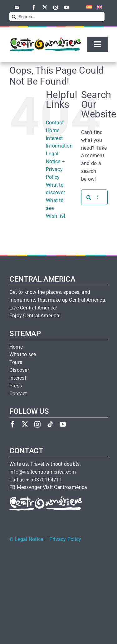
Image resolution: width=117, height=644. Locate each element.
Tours (16, 362)
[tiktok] (50, 424)
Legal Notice (29, 539)
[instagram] (56, 7)
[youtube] (67, 7)
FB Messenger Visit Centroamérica (48, 487)
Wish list (56, 216)
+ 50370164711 (44, 480)
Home (53, 130)
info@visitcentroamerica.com (43, 472)
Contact (55, 123)
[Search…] (57, 17)
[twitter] (45, 7)
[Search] (14, 17)
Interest (18, 378)
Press (16, 386)
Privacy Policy (65, 539)
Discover (19, 370)
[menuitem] (87, 7)
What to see (23, 355)
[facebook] (34, 7)
